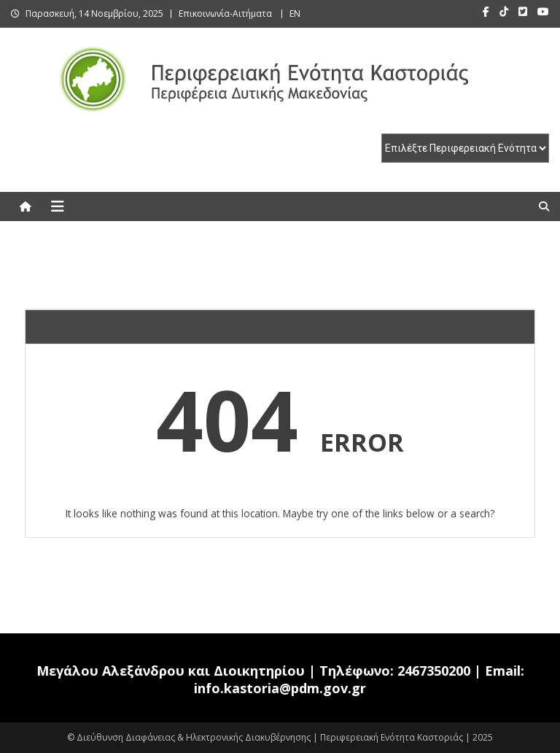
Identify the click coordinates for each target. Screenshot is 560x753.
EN (295, 13)
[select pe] (465, 148)
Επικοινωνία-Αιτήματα (225, 13)
